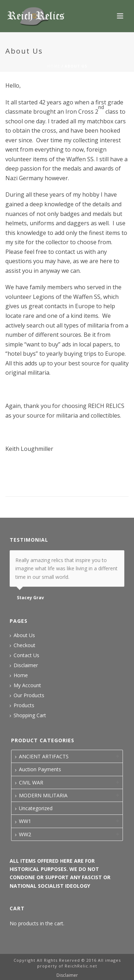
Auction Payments (40, 769)
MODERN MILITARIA (43, 795)
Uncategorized (36, 808)
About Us (24, 635)
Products (24, 705)
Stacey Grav (30, 598)
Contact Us (26, 655)
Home (54, 66)
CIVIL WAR (31, 782)
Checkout (24, 645)
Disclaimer (26, 665)
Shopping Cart (30, 715)
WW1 (25, 821)
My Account (27, 685)
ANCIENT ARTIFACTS (44, 756)
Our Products (29, 695)
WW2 (25, 834)
